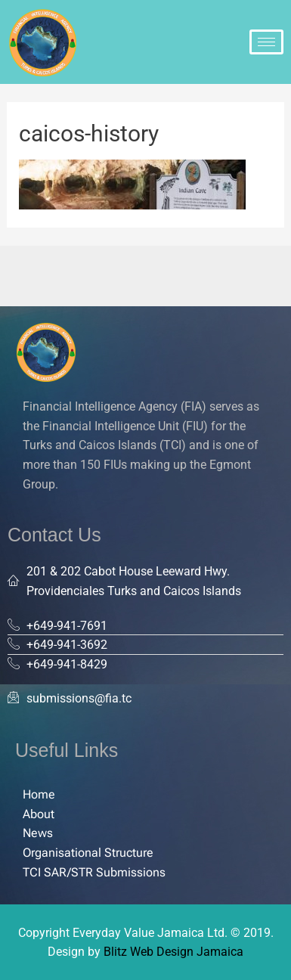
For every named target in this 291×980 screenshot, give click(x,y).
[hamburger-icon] (266, 42)
